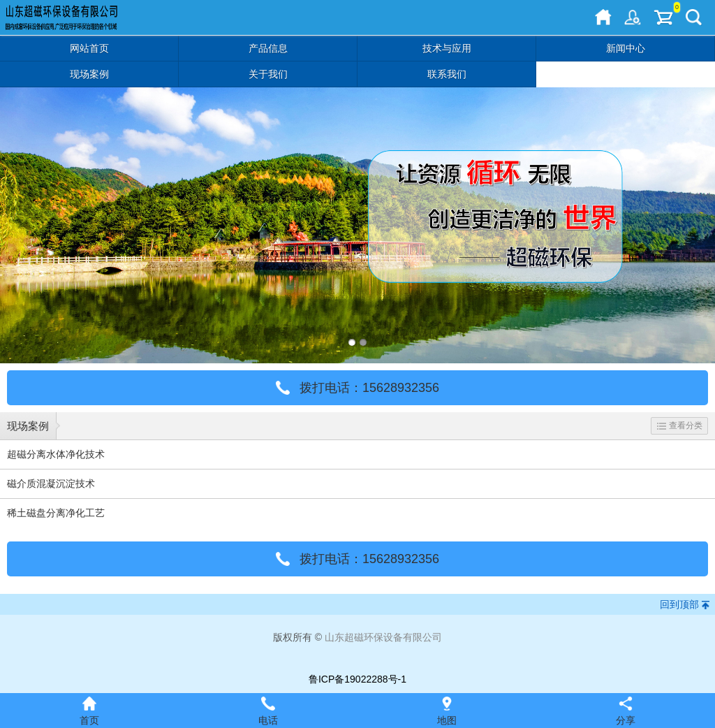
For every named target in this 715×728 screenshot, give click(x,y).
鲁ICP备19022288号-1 (357, 679)
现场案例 (89, 74)
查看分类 (680, 425)
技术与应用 (447, 48)
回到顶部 (679, 604)
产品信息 (268, 48)
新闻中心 (626, 48)
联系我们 (447, 74)
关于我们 (268, 74)
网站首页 (89, 48)
